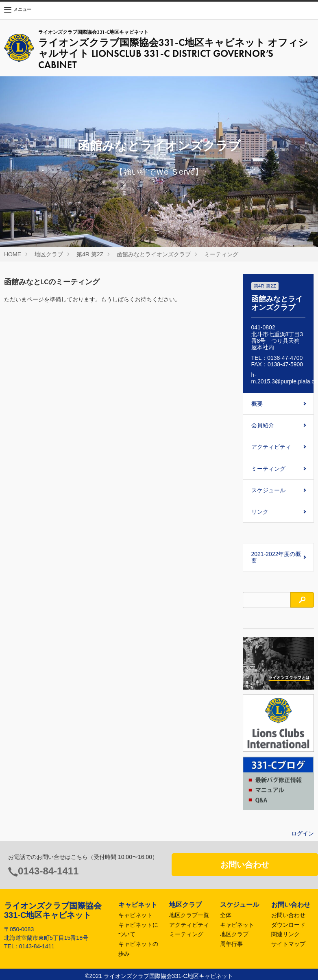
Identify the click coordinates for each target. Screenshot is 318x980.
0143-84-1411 (48, 871)
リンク (260, 512)
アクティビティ (271, 447)
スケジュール (268, 490)
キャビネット (135, 915)
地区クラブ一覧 (189, 915)
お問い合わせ (245, 865)
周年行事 (231, 944)
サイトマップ (288, 944)
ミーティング (221, 254)
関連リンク (285, 934)
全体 (226, 915)
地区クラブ (49, 254)
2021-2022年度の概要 (276, 557)
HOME (13, 254)
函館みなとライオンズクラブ (154, 254)
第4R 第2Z (90, 254)
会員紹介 (263, 425)
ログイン (303, 833)
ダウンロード (288, 925)
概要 (257, 404)
